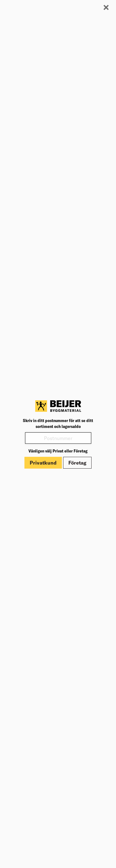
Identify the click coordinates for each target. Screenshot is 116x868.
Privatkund (43, 463)
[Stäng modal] (106, 8)
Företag (77, 463)
